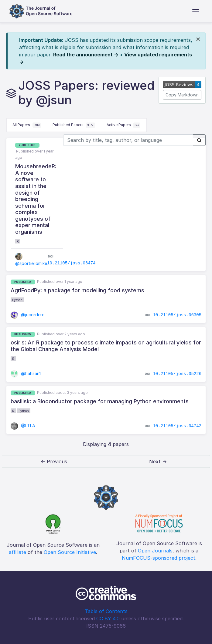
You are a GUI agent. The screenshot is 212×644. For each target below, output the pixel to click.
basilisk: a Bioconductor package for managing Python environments (100, 401)
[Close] (198, 39)
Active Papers (124, 125)
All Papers (27, 125)
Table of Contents (106, 611)
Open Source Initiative (70, 552)
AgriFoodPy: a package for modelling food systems (77, 290)
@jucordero (28, 315)
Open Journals (155, 551)
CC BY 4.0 (108, 619)
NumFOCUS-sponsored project (159, 558)
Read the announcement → (86, 55)
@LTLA (23, 426)
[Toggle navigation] (196, 11)
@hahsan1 (26, 373)
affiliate (17, 552)
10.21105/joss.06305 (177, 315)
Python (17, 300)
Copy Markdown (182, 95)
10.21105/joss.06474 (71, 263)
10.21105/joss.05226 (177, 374)
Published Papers (74, 125)
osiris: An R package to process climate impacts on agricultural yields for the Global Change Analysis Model (106, 346)
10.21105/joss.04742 (177, 426)
